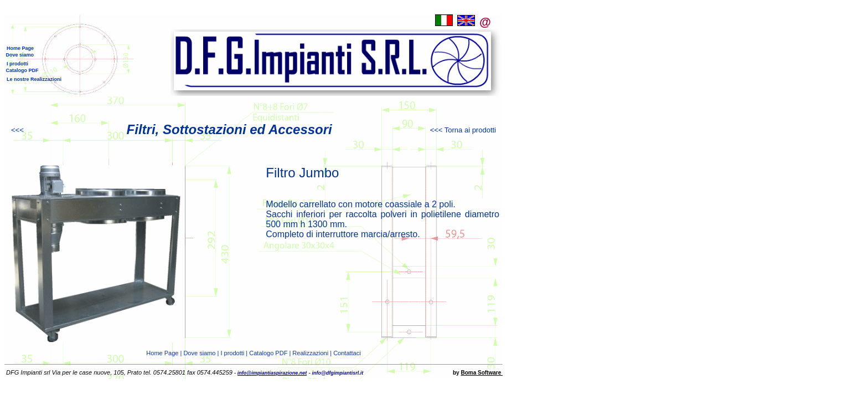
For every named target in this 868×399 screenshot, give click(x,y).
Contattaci (347, 353)
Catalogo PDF (22, 70)
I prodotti (17, 64)
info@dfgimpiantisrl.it (337, 373)
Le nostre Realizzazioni (34, 79)
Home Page (20, 48)
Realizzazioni (310, 353)
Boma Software (482, 373)
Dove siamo (19, 55)
